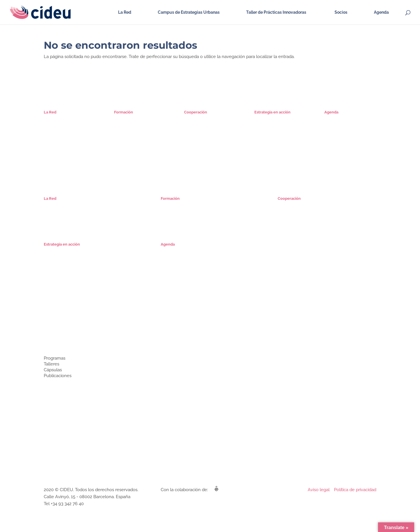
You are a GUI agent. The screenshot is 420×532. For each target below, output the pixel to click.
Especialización (128, 118)
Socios (341, 12)
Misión (49, 118)
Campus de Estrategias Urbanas (189, 12)
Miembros (53, 331)
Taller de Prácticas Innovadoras (276, 12)
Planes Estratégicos (272, 118)
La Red (125, 12)
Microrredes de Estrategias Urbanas (309, 205)
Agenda (381, 12)
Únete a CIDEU (57, 143)
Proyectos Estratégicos (275, 124)
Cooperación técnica (62, 397)
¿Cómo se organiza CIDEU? (68, 324)
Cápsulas (122, 131)
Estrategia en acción (62, 403)
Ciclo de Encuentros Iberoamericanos (311, 211)
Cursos (120, 124)
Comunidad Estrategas (64, 137)
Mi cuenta (123, 143)
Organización (55, 124)
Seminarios (124, 137)
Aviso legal (319, 490)
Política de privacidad (355, 490)
